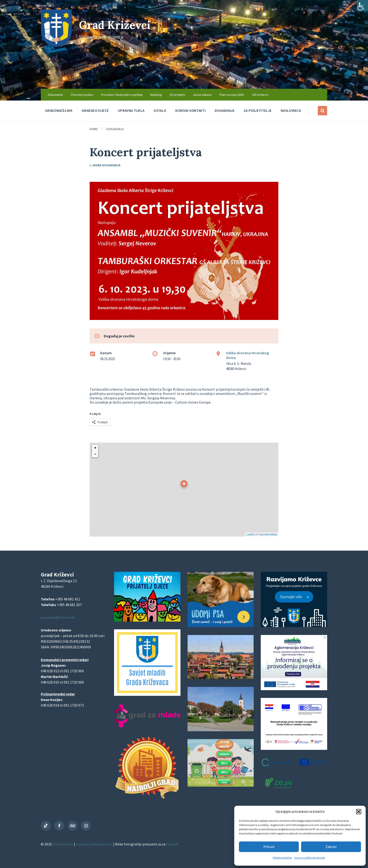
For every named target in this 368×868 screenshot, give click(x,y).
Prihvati (269, 847)
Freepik (172, 844)
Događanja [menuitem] (225, 111)
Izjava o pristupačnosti (94, 844)
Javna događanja (106, 165)
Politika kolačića (282, 858)
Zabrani (331, 847)
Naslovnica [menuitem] (291, 111)
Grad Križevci (116, 25)
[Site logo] (56, 45)
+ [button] (95, 448)
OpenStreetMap (268, 534)
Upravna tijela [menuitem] (131, 111)
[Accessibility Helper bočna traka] (362, 6)
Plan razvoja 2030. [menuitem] (232, 95)
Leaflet (250, 534)
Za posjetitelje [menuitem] (258, 111)
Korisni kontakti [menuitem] (190, 111)
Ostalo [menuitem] (160, 111)
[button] (359, 812)
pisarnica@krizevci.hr (58, 617)
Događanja (115, 129)
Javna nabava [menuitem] (202, 95)
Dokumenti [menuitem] (55, 95)
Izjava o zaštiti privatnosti (310, 858)
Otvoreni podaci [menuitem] (82, 95)
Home (94, 129)
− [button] (95, 454)
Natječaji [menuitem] (156, 95)
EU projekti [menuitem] (177, 95)
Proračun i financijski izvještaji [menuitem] (122, 95)
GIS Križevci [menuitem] (260, 95)
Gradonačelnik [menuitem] (59, 111)
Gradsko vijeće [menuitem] (95, 111)
